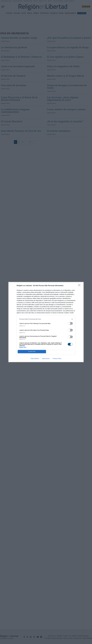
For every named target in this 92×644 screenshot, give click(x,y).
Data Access (46, 359)
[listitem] (46, 319)
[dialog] (46, 322)
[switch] (70, 323)
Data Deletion (35, 359)
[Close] (80, 286)
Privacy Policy (57, 359)
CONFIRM (32, 352)
